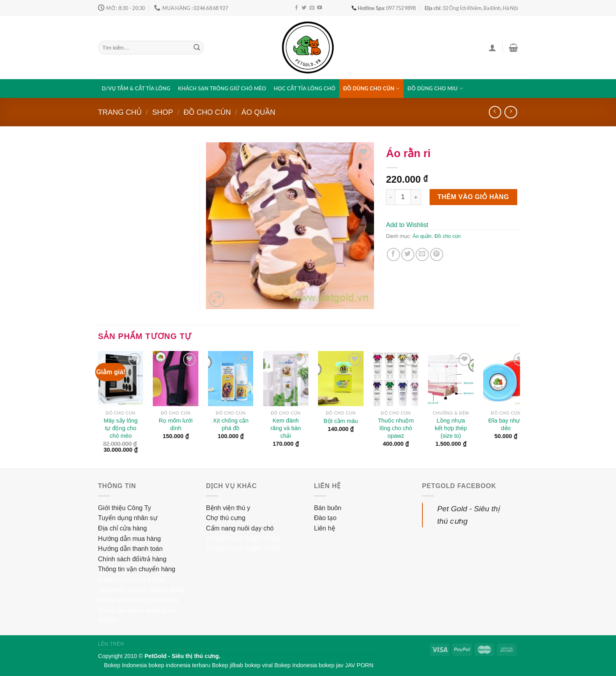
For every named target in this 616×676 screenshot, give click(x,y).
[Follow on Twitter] (304, 8)
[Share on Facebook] (393, 254)
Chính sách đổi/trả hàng (132, 559)
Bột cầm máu (341, 421)
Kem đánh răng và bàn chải (286, 428)
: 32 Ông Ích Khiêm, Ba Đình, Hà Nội (472, 8)
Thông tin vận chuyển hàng (137, 569)
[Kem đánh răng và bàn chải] (286, 379)
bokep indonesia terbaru (179, 665)
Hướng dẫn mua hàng (129, 539)
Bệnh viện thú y (228, 508)
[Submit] (197, 48)
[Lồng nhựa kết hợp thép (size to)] (451, 379)
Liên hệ (325, 528)
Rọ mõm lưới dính (176, 424)
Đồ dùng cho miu (435, 89)
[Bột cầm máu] (341, 379)
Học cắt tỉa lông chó (305, 88)
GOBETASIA (224, 539)
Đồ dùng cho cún (372, 89)
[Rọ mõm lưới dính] (176, 379)
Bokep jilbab (167, 590)
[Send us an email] (312, 8)
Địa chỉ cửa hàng (122, 528)
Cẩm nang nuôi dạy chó (240, 528)
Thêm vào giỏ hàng (473, 197)
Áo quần (259, 112)
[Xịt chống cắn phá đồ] (231, 379)
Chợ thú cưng (226, 518)
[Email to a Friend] (422, 254)
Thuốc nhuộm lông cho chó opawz (396, 428)
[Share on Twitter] (408, 254)
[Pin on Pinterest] (437, 254)
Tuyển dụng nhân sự (128, 518)
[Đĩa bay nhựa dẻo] (506, 379)
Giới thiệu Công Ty (125, 508)
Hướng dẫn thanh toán (130, 549)
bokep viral (113, 600)
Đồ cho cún (207, 112)
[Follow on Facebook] (296, 8)
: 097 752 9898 (384, 8)
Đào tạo (325, 518)
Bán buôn (328, 508)
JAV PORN (359, 665)
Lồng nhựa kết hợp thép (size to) (451, 428)
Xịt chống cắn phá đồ (231, 424)
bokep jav (112, 610)
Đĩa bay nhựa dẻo (506, 424)
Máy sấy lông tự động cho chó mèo (121, 428)
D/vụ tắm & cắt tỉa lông (136, 88)
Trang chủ (120, 112)
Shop (162, 112)
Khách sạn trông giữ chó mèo (222, 88)
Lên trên (111, 644)
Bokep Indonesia (122, 579)
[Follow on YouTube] (320, 8)
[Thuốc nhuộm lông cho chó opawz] (396, 379)
